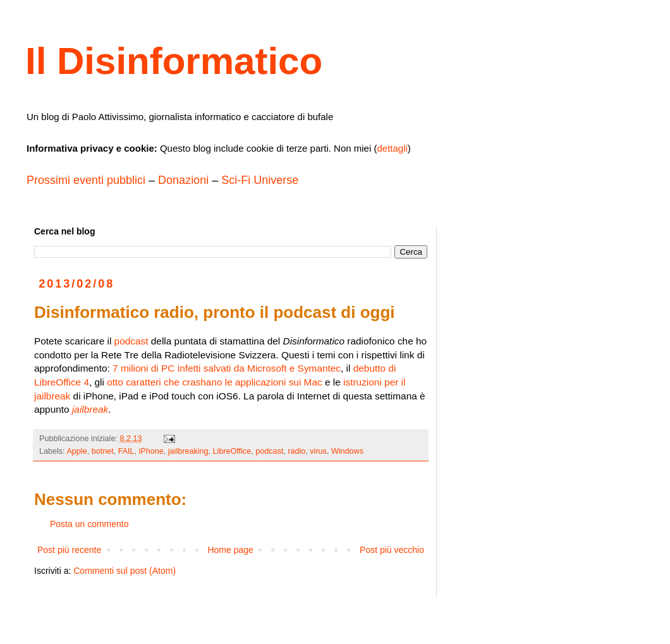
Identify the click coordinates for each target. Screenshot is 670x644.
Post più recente (69, 550)
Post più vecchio (392, 550)
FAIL (126, 451)
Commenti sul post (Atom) (125, 571)
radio (296, 451)
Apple (76, 451)
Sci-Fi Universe (260, 180)
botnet (103, 451)
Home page (230, 550)
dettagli (392, 148)
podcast (131, 341)
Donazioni (183, 180)
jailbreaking (188, 451)
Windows (347, 451)
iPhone (151, 451)
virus (318, 451)
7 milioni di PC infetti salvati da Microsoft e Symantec (227, 368)
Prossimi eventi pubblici (86, 180)
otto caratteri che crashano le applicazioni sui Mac (214, 382)
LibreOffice (232, 451)
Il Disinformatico (174, 61)
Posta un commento (89, 524)
